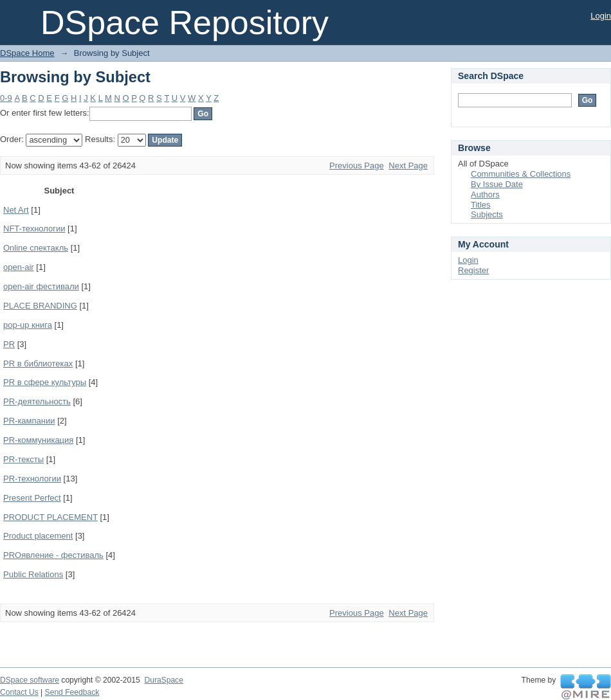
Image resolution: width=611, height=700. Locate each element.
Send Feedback (72, 692)
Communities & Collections (521, 174)
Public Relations (33, 574)
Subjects (487, 214)
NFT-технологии (34, 229)
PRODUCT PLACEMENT (50, 517)
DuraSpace (163, 680)
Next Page (408, 166)
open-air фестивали (41, 286)
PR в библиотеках (38, 363)
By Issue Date (497, 184)
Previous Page (357, 166)
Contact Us (19, 692)
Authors (485, 194)
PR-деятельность (37, 401)
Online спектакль (36, 248)
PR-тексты (23, 459)
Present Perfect (32, 498)
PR (9, 344)
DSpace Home (27, 53)
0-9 (6, 98)
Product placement (38, 536)
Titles (481, 205)
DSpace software (30, 680)
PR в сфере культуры (45, 382)
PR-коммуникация (38, 440)
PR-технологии (32, 479)
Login (601, 16)
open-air (19, 267)
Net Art (16, 210)
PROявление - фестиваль (53, 555)
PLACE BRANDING (40, 306)
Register (473, 270)
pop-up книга (28, 325)
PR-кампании (29, 421)
